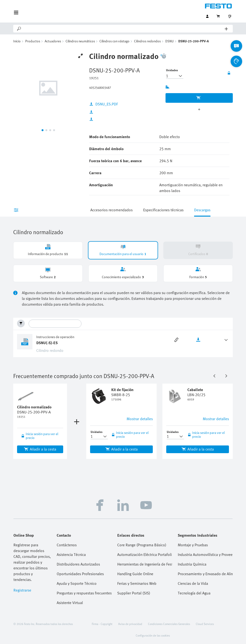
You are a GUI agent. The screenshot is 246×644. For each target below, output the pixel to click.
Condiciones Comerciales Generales (169, 624)
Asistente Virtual (70, 603)
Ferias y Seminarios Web (137, 583)
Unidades (172, 70)
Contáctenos (67, 545)
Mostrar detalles (140, 419)
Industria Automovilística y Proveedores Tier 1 (205, 554)
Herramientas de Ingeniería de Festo (145, 564)
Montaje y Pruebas (193, 545)
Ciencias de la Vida (193, 583)
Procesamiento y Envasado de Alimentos (205, 574)
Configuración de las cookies (153, 635)
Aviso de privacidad (130, 624)
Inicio (17, 41)
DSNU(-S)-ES (47, 343)
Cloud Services (205, 624)
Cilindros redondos (147, 41)
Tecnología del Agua (194, 593)
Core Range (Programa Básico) (142, 545)
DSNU (169, 41)
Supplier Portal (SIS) (134, 593)
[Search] (123, 29)
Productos (33, 41)
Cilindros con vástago (114, 41)
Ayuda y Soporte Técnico (77, 583)
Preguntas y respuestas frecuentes (84, 593)
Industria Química (192, 564)
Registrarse (22, 590)
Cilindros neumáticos (80, 41)
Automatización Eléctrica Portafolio (145, 554)
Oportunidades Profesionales (80, 574)
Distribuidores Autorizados (78, 564)
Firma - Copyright (102, 624)
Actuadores (53, 41)
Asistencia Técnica (71, 554)
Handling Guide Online (135, 574)
